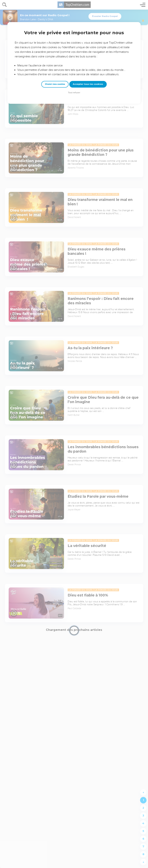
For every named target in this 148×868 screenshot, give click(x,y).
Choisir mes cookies (55, 84)
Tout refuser (74, 93)
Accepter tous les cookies (88, 84)
